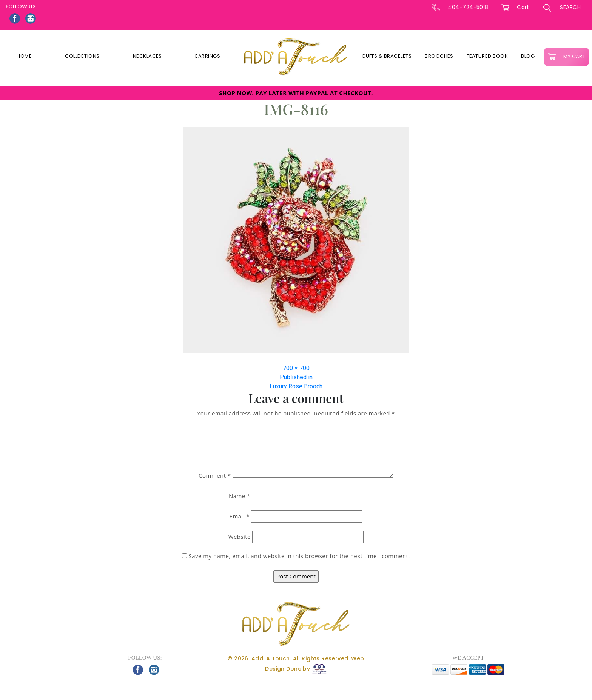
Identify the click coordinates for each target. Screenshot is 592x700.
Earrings (208, 56)
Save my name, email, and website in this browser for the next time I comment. (299, 556)
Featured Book (487, 56)
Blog (528, 56)
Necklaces (147, 56)
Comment (215, 475)
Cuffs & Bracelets (387, 56)
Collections (82, 56)
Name (240, 496)
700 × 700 (296, 368)
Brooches (439, 56)
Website (240, 537)
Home (24, 56)
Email (240, 516)
